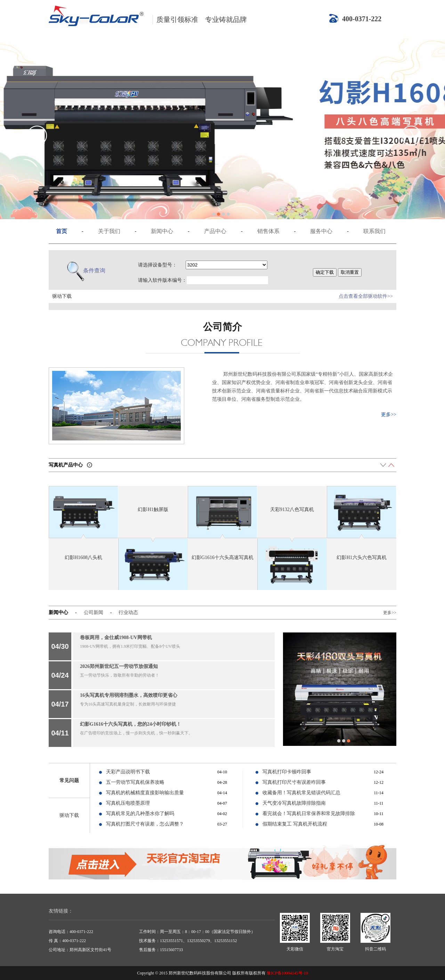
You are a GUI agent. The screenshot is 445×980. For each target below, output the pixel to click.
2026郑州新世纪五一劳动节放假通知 (119, 666)
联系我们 (374, 231)
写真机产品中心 (66, 465)
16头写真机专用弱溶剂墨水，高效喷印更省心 (129, 695)
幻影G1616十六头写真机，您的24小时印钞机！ (131, 724)
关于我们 (109, 231)
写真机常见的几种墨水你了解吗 (140, 814)
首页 (62, 231)
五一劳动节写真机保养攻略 (135, 782)
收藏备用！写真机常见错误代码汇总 (301, 793)
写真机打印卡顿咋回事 (287, 772)
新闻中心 (162, 231)
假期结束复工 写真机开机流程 (295, 824)
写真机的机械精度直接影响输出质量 (145, 793)
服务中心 (321, 231)
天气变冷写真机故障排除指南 (294, 803)
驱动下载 (69, 815)
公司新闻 (94, 612)
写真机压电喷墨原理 (128, 803)
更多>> (389, 415)
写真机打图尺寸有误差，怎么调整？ (145, 824)
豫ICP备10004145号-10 (287, 973)
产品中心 (215, 231)
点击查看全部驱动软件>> (366, 296)
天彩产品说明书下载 (128, 772)
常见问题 (69, 780)
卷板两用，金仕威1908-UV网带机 (116, 638)
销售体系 (268, 231)
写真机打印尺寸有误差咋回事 (294, 782)
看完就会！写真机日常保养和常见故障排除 (309, 814)
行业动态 (128, 612)
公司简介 (222, 327)
